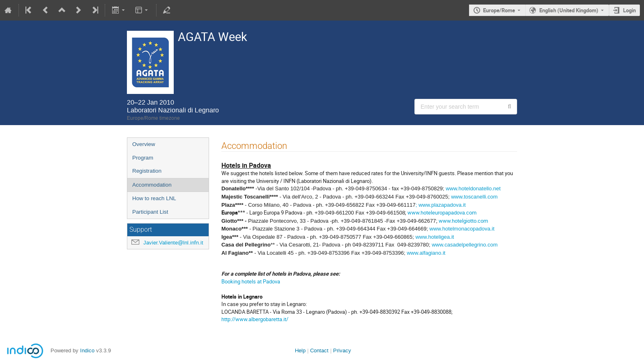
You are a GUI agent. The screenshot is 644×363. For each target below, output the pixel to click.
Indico (87, 350)
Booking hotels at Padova (251, 281)
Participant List (150, 212)
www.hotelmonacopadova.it (462, 229)
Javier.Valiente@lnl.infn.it (173, 243)
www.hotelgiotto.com (463, 221)
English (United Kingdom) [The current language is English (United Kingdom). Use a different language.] (569, 10)
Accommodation (152, 185)
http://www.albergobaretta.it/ (255, 319)
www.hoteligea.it (435, 237)
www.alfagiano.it (426, 253)
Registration (147, 171)
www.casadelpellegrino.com (465, 245)
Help (300, 350)
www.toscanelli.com (474, 197)
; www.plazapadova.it (441, 205)
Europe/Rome (499, 10)
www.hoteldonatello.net (473, 188)
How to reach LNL (154, 198)
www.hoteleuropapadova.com (441, 212)
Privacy (342, 350)
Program (143, 158)
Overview (144, 144)
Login (629, 10)
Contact (319, 350)
